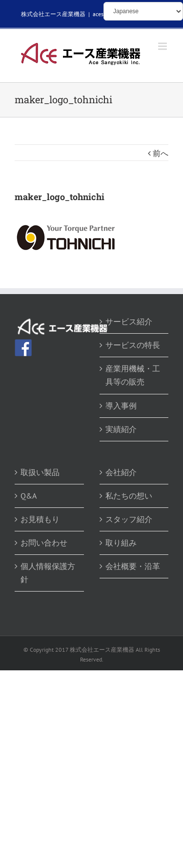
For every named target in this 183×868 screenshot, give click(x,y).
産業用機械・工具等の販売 (133, 375)
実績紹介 (121, 429)
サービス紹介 (129, 321)
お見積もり (40, 519)
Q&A (29, 496)
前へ (161, 153)
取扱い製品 (40, 472)
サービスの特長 (133, 345)
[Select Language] (143, 11)
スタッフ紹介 (129, 519)
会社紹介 (121, 472)
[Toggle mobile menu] (163, 46)
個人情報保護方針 (48, 573)
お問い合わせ (44, 543)
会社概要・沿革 (133, 566)
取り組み (121, 543)
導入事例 (121, 406)
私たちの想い (129, 496)
